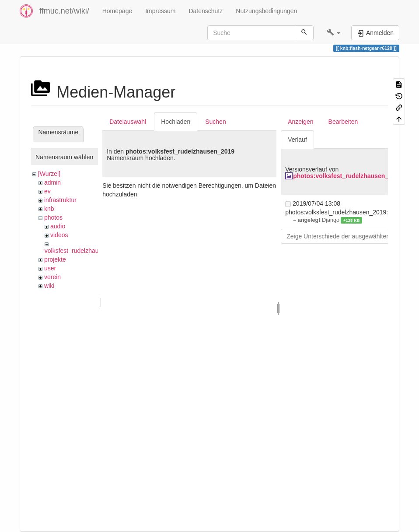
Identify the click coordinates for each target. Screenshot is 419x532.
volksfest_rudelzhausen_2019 (85, 251)
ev (47, 191)
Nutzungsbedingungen (266, 11)
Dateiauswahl (128, 122)
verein (52, 277)
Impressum (160, 11)
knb (49, 209)
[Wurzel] (49, 174)
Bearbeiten (343, 122)
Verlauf (297, 140)
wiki (49, 286)
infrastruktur (60, 200)
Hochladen (176, 122)
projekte (55, 259)
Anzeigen (300, 122)
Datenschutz (206, 11)
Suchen (215, 122)
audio (58, 226)
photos (53, 217)
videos (59, 235)
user (50, 268)
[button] (333, 33)
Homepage (117, 11)
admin (52, 182)
